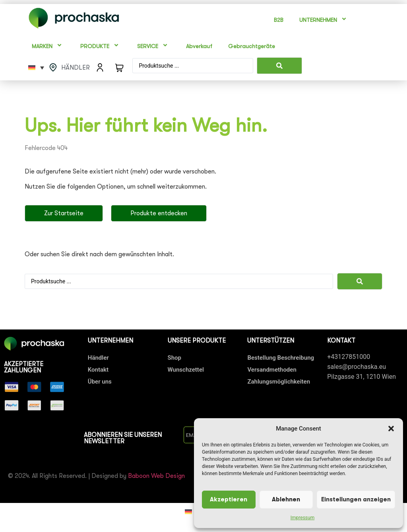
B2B (279, 20)
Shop (174, 358)
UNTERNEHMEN (324, 20)
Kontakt (98, 370)
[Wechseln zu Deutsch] (188, 512)
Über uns (100, 382)
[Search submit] (279, 66)
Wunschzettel (186, 370)
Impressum (302, 518)
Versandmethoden (272, 370)
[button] (391, 429)
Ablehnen (286, 500)
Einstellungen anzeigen (356, 500)
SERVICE (154, 46)
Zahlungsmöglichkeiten (279, 382)
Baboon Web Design (156, 476)
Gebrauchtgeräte (252, 46)
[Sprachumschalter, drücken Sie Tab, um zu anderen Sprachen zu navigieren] (36, 68)
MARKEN (48, 46)
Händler (98, 358)
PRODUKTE (101, 46)
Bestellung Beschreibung (281, 358)
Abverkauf (199, 46)
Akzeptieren (229, 500)
